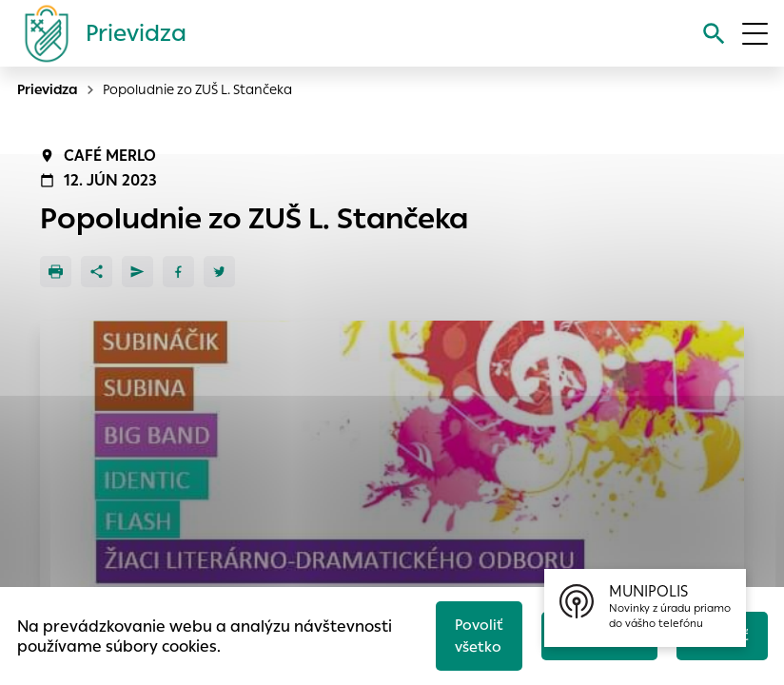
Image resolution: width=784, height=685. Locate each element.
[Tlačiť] (56, 272)
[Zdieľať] (97, 272)
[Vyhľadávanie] (714, 34)
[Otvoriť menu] (755, 34)
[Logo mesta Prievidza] (98, 33)
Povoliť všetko (479, 636)
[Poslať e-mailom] (137, 272)
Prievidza (48, 89)
